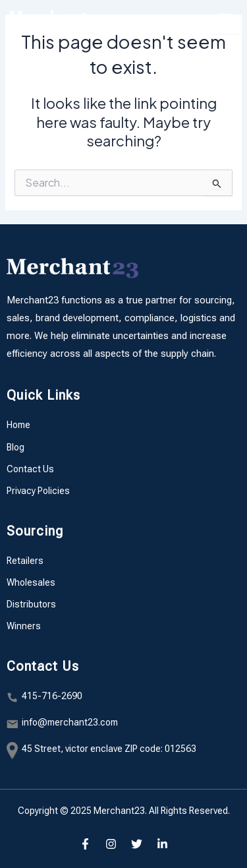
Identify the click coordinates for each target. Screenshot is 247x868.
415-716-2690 (52, 696)
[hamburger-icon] (226, 20)
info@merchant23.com (70, 722)
